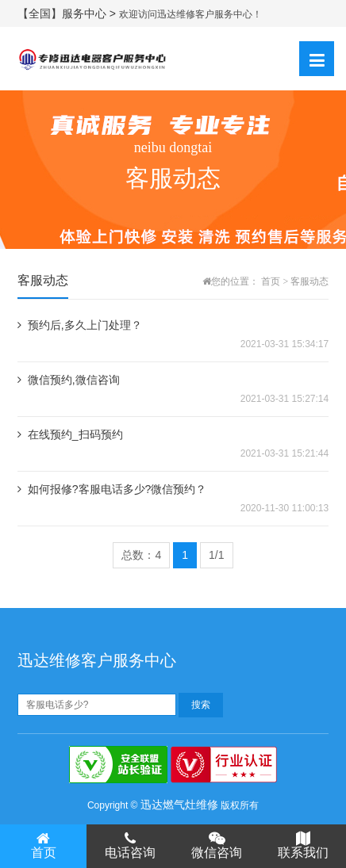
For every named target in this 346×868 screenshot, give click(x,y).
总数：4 (141, 555)
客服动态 (309, 281)
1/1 (216, 555)
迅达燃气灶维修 (179, 805)
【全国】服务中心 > (68, 13)
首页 (271, 281)
